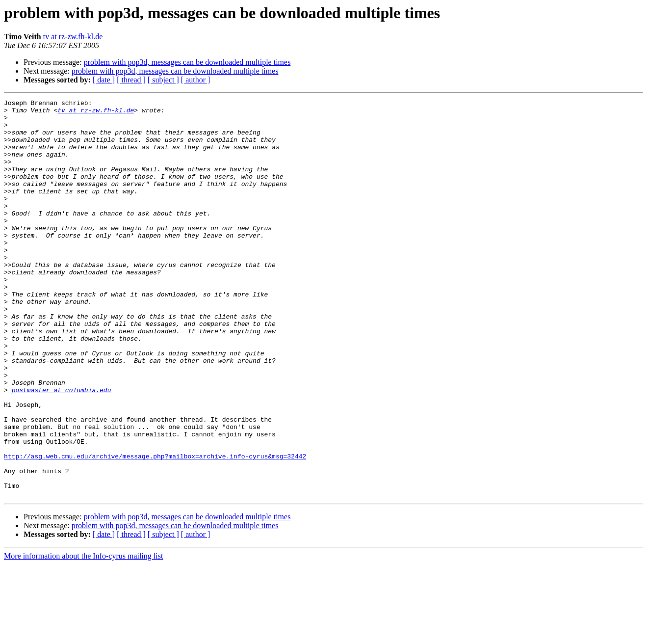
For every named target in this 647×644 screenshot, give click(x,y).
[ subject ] (163, 80)
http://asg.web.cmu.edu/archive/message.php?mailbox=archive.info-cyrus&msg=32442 (155, 528)
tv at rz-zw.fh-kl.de (73, 37)
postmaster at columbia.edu (62, 449)
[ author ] (196, 80)
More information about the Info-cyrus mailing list (83, 635)
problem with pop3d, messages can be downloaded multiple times (187, 62)
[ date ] (104, 80)
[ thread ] (131, 80)
